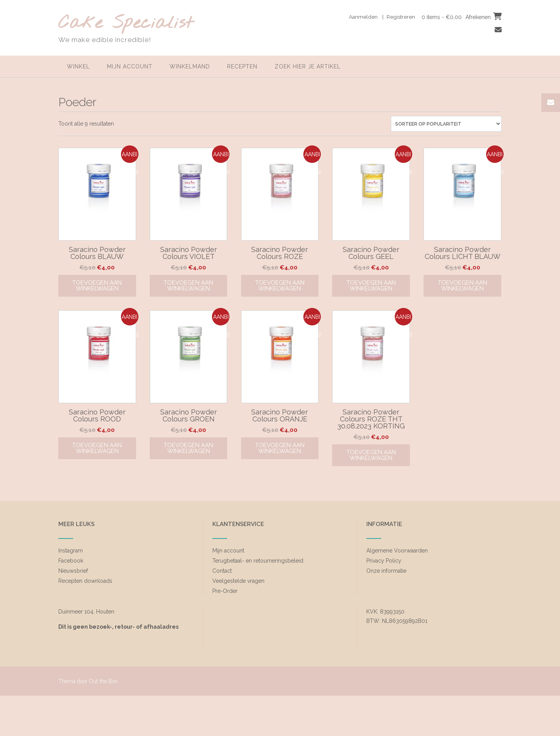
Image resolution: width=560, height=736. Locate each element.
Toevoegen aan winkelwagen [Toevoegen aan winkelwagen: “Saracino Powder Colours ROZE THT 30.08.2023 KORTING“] (371, 455)
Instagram (71, 551)
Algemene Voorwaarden (397, 551)
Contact (222, 571)
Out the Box (103, 681)
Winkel (78, 66)
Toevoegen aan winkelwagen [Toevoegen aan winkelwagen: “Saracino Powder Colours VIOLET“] (188, 286)
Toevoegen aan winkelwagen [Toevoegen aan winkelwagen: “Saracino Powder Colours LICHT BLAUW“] (463, 286)
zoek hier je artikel (308, 66)
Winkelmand (190, 66)
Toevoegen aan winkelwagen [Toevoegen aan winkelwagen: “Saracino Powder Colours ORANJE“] (280, 448)
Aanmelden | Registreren (381, 17)
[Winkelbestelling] (446, 124)
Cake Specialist (126, 24)
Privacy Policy (384, 561)
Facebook (71, 561)
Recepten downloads (85, 581)
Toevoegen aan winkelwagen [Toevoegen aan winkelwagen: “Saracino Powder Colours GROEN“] (188, 448)
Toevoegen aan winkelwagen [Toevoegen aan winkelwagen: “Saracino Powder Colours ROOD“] (97, 448)
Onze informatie (386, 571)
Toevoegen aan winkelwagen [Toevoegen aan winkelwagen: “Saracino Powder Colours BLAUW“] (97, 286)
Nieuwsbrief (73, 571)
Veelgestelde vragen (238, 581)
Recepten (242, 66)
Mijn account (130, 66)
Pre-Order (225, 591)
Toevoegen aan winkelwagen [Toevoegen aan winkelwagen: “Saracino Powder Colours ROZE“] (280, 286)
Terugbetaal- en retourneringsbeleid (258, 561)
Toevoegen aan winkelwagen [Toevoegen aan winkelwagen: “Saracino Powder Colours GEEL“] (371, 286)
